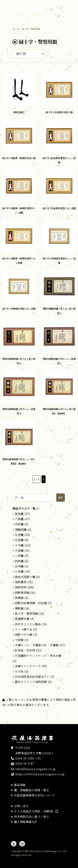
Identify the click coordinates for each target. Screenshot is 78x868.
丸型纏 (19, 535)
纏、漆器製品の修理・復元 (31, 790)
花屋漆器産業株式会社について (34, 795)
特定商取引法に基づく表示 (31, 817)
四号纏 (19, 561)
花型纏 (19, 540)
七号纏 (19, 571)
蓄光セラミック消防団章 (31, 682)
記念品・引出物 (25, 650)
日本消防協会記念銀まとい (32, 677)
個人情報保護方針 (26, 822)
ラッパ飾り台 (24, 629)
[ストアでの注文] (29, 54)
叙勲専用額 (22, 593)
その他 (19, 671)
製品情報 (20, 785)
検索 (61, 497)
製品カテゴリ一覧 (26, 508)
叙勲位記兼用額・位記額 (31, 603)
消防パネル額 (24, 634)
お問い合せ (21, 806)
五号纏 (19, 566)
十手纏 (19, 545)
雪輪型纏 (21, 530)
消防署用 (21, 582)
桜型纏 (19, 514)
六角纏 (19, 519)
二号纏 (19, 556)
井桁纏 (19, 524)
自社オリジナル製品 (28, 624)
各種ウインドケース (28, 666)
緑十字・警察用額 (26, 614)
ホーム (16, 29)
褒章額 (19, 598)
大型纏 (19, 550)
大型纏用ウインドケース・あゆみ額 (38, 656)
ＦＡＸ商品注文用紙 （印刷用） (36, 811)
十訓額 (19, 640)
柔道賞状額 (22, 619)
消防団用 (21, 587)
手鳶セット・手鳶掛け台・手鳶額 (37, 645)
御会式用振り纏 (25, 577)
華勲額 (19, 608)
